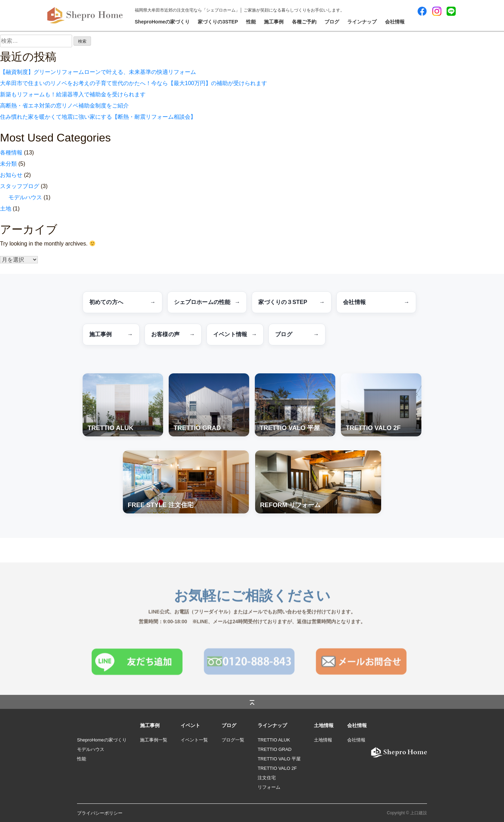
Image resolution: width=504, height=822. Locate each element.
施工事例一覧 (154, 740)
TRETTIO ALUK (274, 740)
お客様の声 (173, 334)
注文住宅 (267, 778)
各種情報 (11, 153)
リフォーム (269, 787)
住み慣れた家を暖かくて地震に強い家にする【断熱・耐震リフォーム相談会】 (98, 117)
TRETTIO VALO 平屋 (279, 759)
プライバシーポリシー (100, 813)
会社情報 (395, 22)
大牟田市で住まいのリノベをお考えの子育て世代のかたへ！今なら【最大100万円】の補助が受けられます (134, 83)
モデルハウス (25, 197)
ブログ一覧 (233, 740)
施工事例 (274, 22)
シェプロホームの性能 (207, 302)
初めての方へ (122, 302)
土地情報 (323, 740)
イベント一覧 (194, 740)
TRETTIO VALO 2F (277, 768)
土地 (6, 209)
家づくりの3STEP (218, 22)
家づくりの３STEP (292, 302)
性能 (251, 22)
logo (371, 749)
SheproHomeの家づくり (162, 22)
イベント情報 (235, 334)
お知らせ (11, 175)
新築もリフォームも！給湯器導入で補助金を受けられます (73, 94)
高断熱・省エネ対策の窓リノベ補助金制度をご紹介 (64, 106)
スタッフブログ (20, 186)
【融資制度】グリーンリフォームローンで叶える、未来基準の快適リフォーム (98, 72)
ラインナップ (362, 22)
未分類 (8, 164)
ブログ (332, 22)
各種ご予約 (304, 22)
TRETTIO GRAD (275, 749)
